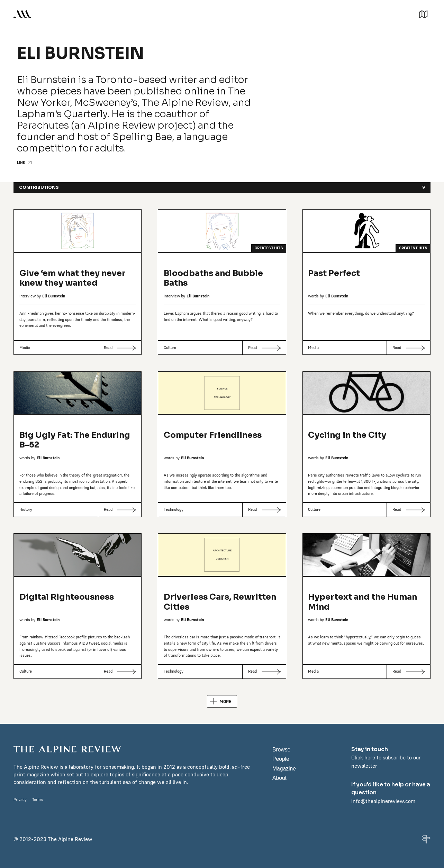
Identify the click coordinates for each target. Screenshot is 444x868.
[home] (22, 14)
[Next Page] (222, 701)
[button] (423, 13)
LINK (21, 163)
